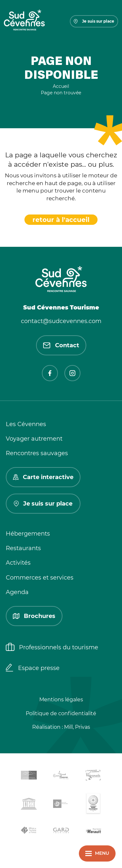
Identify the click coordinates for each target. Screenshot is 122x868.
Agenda (17, 592)
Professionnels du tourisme (52, 648)
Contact (61, 345)
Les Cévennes (26, 424)
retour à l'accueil (61, 220)
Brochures (34, 616)
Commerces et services (40, 578)
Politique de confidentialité (61, 713)
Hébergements (28, 534)
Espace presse (33, 668)
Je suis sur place (94, 21)
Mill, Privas (77, 727)
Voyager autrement (34, 439)
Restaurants (23, 548)
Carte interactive (43, 477)
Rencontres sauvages (37, 453)
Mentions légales (61, 700)
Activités (18, 563)
